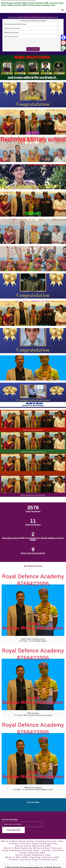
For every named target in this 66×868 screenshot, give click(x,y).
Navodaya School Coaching (12, 28)
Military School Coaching (12, 32)
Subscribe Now (13, 830)
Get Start (33, 49)
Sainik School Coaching (11, 37)
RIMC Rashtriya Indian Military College (15, 24)
